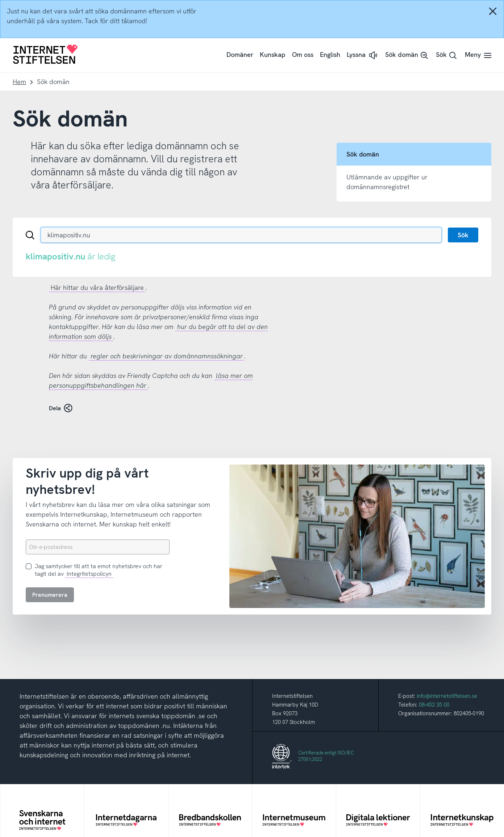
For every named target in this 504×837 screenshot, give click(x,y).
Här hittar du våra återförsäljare (97, 288)
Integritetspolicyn (89, 574)
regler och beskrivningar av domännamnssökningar (167, 356)
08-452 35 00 (434, 705)
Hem (19, 82)
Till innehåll (0, 0)
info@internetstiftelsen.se (447, 696)
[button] (363, 55)
